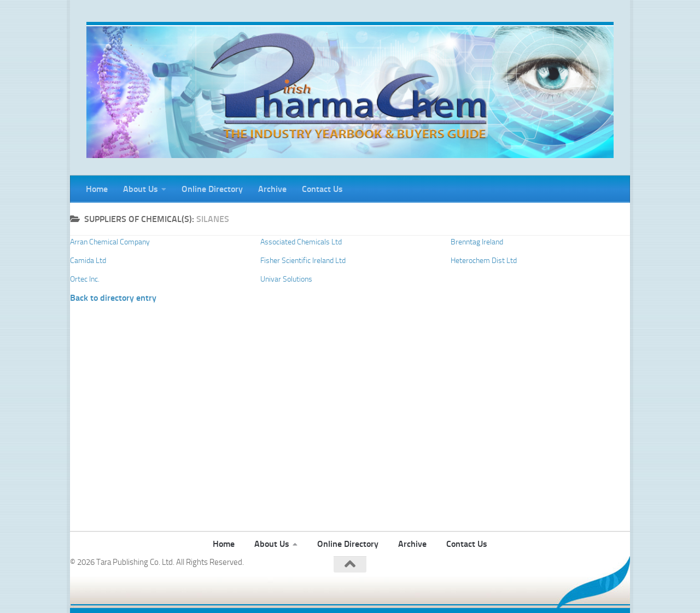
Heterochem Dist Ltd (484, 261)
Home (97, 189)
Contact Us (322, 189)
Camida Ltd (88, 261)
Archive (272, 189)
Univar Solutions (286, 279)
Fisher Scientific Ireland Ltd (303, 261)
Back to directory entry (113, 298)
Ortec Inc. (85, 279)
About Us (141, 189)
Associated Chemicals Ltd (301, 242)
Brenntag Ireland (477, 242)
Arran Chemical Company (110, 242)
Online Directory (212, 189)
